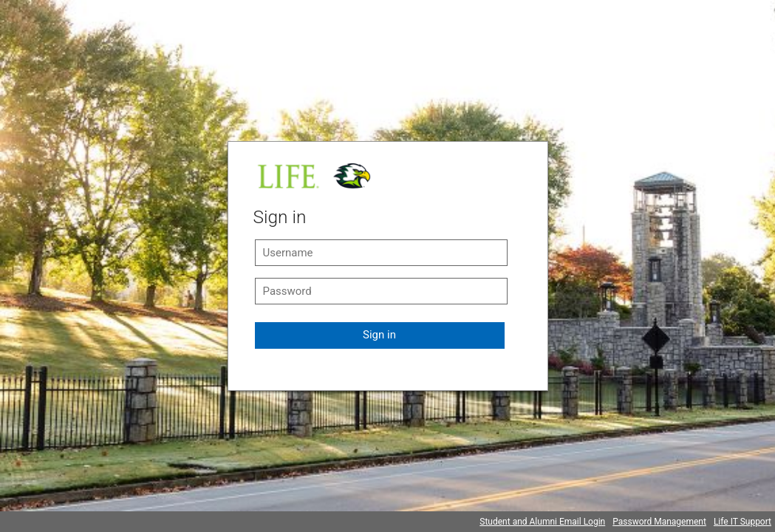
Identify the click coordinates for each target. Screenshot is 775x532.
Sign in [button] (379, 335)
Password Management (659, 522)
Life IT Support (742, 522)
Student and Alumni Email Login (542, 522)
